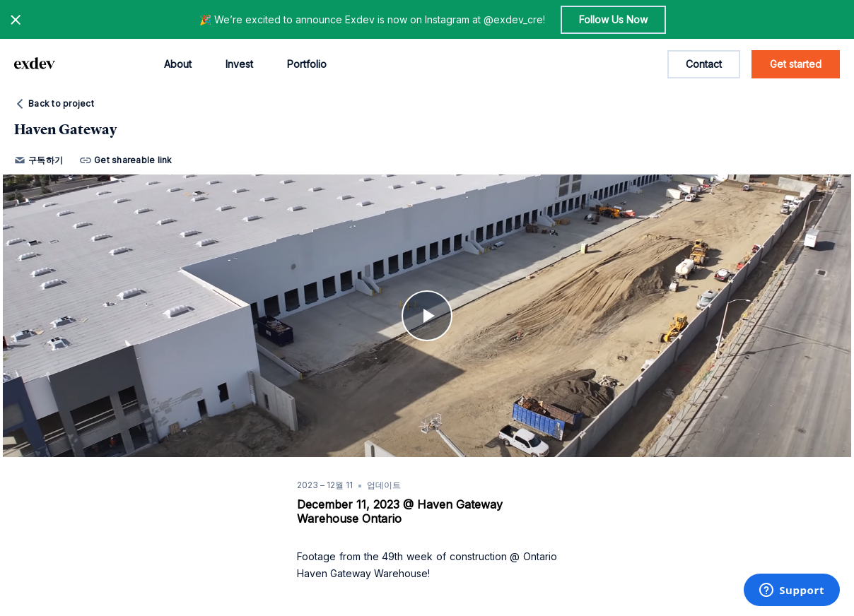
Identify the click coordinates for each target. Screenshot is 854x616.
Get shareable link (126, 160)
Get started (796, 64)
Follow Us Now (613, 19)
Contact (704, 64)
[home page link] (35, 64)
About (178, 64)
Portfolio (307, 64)
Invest (239, 64)
